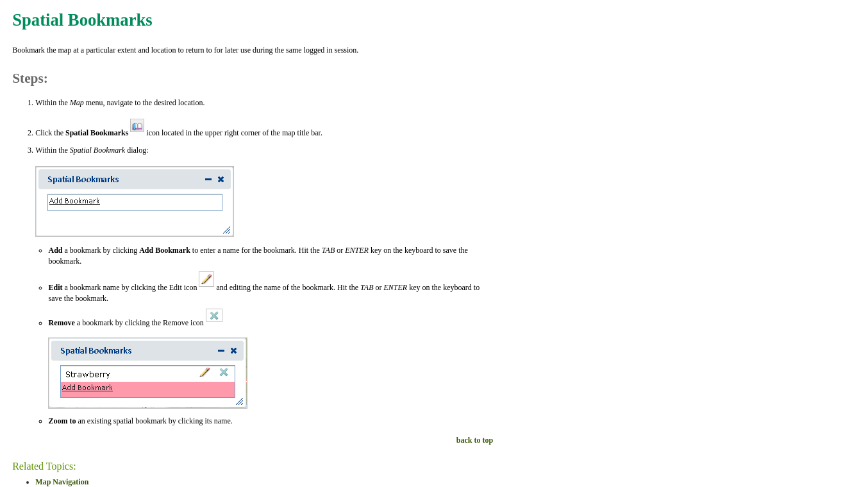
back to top (475, 440)
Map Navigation (62, 482)
